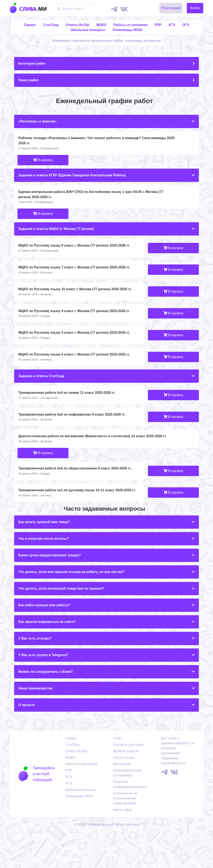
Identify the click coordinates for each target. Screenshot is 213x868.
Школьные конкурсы (88, 30)
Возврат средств (126, 787)
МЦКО (101, 25)
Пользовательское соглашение (127, 809)
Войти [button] (195, 8)
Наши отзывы (124, 793)
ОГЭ (186, 25)
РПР (158, 25)
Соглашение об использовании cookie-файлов (125, 834)
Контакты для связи (128, 781)
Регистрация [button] (171, 8)
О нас (118, 774)
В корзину (43, 196)
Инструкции (122, 800)
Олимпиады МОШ (127, 30)
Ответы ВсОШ (78, 25)
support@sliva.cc (174, 799)
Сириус (30, 25)
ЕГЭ (172, 25)
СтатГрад (51, 25)
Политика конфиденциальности (130, 820)
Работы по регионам (130, 25)
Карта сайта (122, 846)
